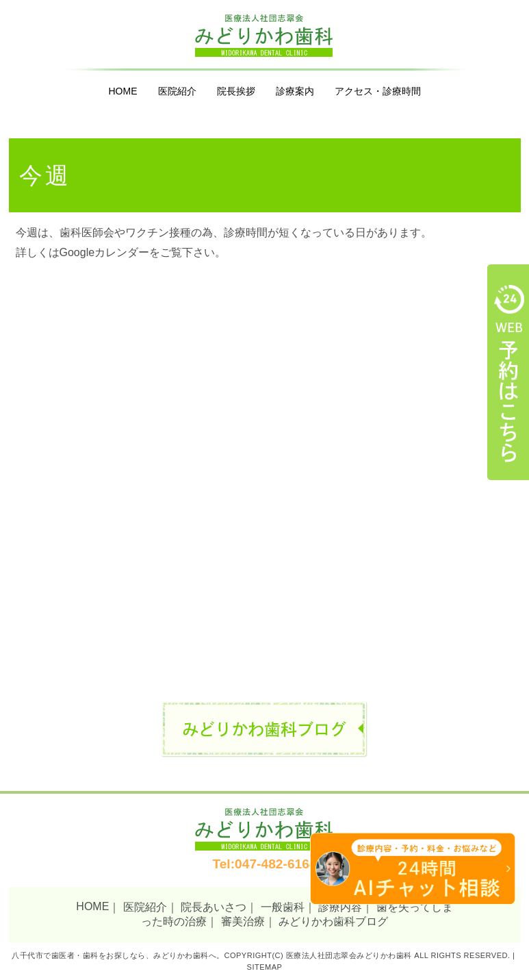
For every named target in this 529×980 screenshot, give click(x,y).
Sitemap (265, 967)
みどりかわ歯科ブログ (333, 921)
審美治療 (243, 921)
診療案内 (295, 91)
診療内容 (340, 907)
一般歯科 (283, 907)
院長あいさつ (214, 907)
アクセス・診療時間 (378, 91)
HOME (123, 91)
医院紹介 (177, 91)
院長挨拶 (236, 91)
